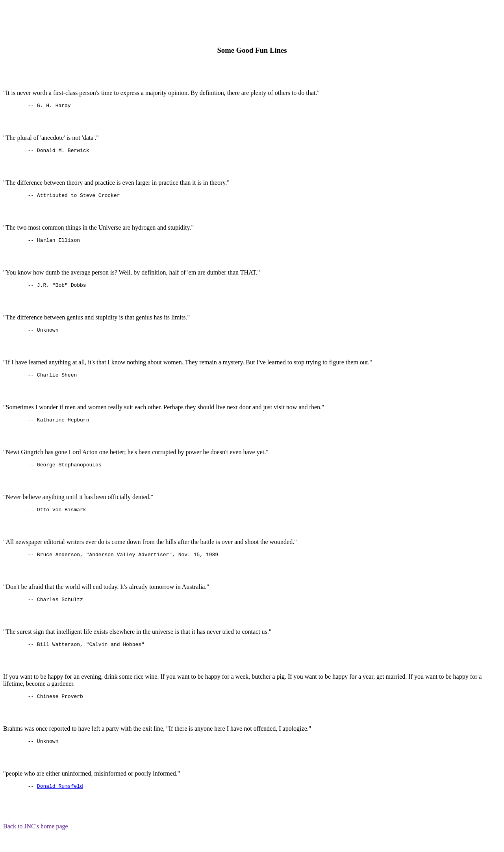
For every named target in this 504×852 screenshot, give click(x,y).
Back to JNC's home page (36, 845)
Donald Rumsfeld (60, 805)
